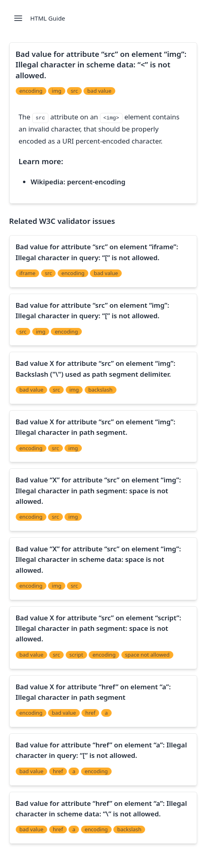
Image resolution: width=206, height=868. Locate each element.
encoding (31, 91)
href (91, 713)
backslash (100, 390)
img (57, 91)
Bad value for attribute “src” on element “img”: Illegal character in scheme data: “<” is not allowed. (101, 65)
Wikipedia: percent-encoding (78, 182)
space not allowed (147, 655)
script (76, 655)
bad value (100, 91)
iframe (27, 273)
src (75, 91)
